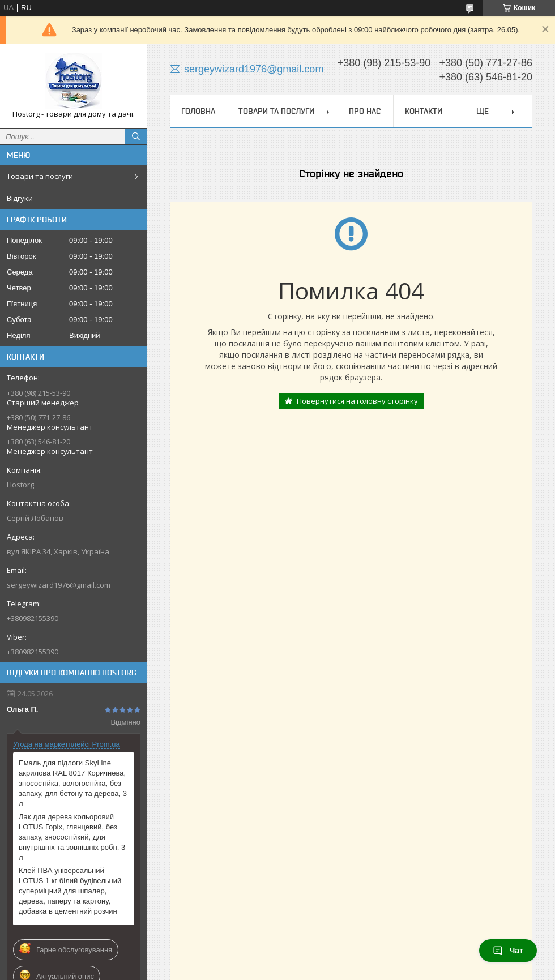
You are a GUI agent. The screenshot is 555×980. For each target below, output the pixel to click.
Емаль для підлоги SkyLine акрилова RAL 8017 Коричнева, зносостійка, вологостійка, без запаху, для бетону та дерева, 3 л (73, 783)
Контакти (424, 111)
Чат (508, 951)
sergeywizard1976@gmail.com (59, 585)
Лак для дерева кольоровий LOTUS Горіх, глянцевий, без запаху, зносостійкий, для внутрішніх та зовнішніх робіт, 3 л (72, 837)
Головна (198, 111)
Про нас (365, 111)
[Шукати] (136, 136)
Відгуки (20, 198)
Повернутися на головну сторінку (357, 401)
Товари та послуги (40, 176)
